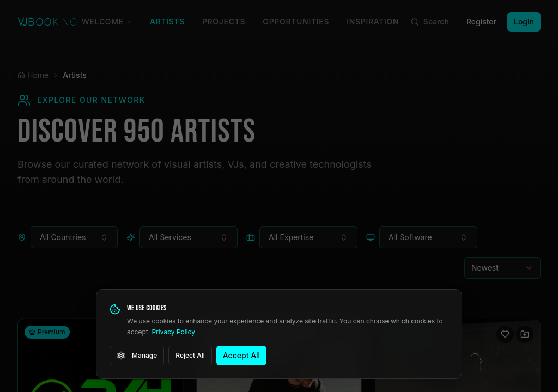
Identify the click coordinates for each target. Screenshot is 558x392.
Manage (137, 356)
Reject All (190, 355)
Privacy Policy (174, 332)
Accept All (241, 355)
